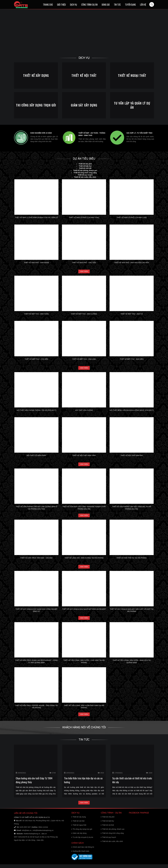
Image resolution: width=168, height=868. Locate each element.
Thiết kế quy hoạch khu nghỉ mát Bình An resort (84, 611)
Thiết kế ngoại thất (79, 829)
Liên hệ (143, 5)
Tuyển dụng (130, 5)
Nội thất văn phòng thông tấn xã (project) (36, 411)
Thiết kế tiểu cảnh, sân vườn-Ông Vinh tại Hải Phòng (84, 709)
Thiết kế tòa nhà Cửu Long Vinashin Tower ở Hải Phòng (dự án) (84, 509)
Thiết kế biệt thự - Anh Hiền (132, 360)
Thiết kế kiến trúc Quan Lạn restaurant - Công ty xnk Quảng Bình (36, 664)
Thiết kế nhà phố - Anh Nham (36, 263)
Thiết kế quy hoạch (85, 175)
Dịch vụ (73, 5)
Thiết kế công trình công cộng (85, 173)
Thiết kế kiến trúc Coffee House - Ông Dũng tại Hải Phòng (36, 709)
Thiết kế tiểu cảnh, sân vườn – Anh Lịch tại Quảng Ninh (132, 664)
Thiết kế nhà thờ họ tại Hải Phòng (132, 560)
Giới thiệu (61, 5)
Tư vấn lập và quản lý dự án (82, 841)
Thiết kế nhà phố (85, 164)
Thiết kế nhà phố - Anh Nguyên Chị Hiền (132, 263)
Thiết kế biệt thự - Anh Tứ (132, 314)
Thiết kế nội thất (85, 168)
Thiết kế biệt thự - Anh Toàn (36, 314)
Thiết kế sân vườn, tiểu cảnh (85, 177)
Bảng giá (106, 5)
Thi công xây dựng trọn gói (82, 833)
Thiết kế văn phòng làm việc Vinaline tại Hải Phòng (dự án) (132, 509)
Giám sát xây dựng (79, 837)
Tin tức (117, 5)
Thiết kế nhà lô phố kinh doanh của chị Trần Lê (36, 218)
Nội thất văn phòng (84, 411)
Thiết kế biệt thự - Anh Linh (84, 360)
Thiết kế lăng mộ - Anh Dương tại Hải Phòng (84, 560)
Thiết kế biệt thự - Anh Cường (84, 314)
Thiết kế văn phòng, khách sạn (85, 170)
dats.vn (44, 837)
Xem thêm (84, 272)
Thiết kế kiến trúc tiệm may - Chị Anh (36, 560)
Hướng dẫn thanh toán (80, 855)
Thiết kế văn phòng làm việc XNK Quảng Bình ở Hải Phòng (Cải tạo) (36, 509)
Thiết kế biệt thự (85, 166)
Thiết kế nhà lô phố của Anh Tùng (84, 218)
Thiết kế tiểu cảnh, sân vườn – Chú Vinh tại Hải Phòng (84, 664)
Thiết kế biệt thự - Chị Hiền (36, 360)
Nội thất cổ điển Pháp (36, 456)
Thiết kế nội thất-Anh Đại (132, 456)
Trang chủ (48, 5)
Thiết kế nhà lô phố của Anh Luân (132, 218)
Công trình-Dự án (89, 5)
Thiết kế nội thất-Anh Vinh (84, 456)
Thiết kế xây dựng (79, 821)
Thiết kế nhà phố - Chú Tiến (84, 263)
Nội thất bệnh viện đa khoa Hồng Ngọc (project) (132, 411)
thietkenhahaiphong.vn (32, 837)
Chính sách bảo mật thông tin (83, 851)
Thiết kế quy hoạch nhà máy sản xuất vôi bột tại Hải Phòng (132, 613)
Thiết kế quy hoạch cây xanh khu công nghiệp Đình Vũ (36, 613)
